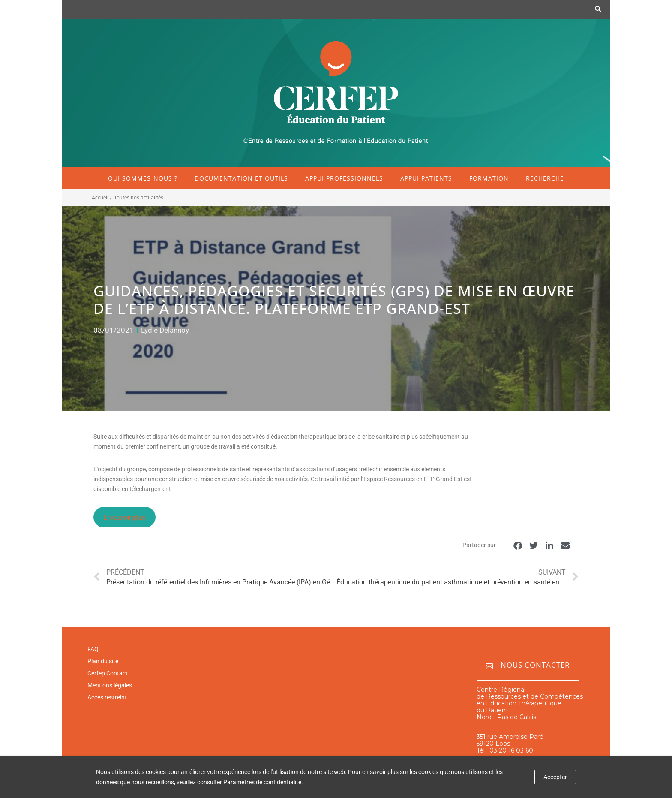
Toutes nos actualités (139, 198)
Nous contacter (528, 665)
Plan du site (103, 661)
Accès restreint (107, 697)
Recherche (545, 178)
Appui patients (426, 178)
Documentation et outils (241, 178)
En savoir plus (124, 517)
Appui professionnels (344, 178)
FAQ (93, 649)
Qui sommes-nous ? (143, 178)
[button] (517, 546)
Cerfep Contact (108, 673)
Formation (489, 178)
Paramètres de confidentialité (262, 782)
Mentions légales (110, 685)
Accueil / (102, 198)
